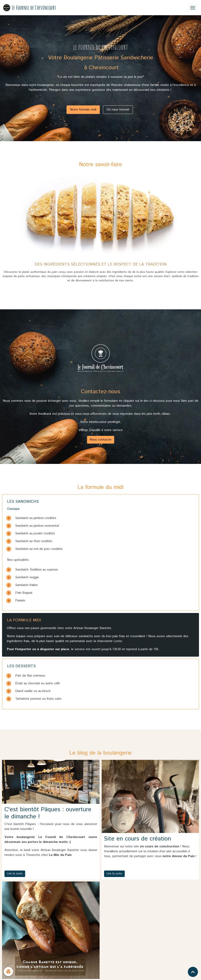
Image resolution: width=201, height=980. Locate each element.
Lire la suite (15, 874)
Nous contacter (101, 440)
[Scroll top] (193, 972)
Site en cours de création (138, 839)
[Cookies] (9, 972)
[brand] (30, 8)
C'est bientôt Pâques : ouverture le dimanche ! (48, 813)
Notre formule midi (83, 110)
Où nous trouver (118, 110)
